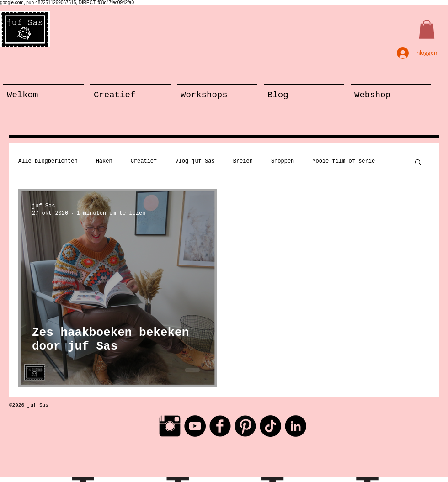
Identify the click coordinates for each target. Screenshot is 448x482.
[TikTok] (270, 426)
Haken (104, 161)
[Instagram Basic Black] (170, 426)
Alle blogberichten (48, 161)
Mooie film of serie (344, 161)
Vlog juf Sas (195, 161)
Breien (243, 161)
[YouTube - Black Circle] (195, 426)
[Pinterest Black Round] (245, 426)
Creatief (144, 161)
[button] (427, 29)
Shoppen (283, 161)
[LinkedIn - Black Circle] (296, 426)
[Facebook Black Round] (220, 426)
